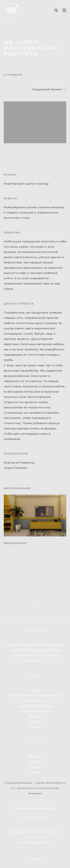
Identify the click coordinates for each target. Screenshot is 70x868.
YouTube (35, 772)
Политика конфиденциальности (35, 808)
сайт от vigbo (35, 859)
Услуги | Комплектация (35, 711)
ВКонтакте (35, 756)
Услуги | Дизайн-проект (35, 701)
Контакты (35, 727)
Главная (35, 690)
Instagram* (35, 767)
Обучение (35, 716)
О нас (35, 722)
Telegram (35, 762)
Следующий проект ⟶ (49, 89)
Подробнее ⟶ (35, 661)
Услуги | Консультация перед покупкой (35, 695)
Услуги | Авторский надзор (35, 706)
